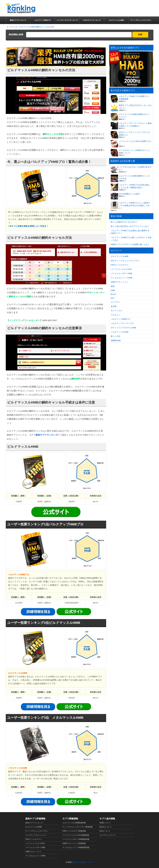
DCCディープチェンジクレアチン (125, 261)
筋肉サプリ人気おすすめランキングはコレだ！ (135, 107)
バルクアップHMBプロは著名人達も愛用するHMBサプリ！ (130, 232)
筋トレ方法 (116, 336)
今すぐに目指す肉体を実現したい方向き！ (29, 226)
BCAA (113, 294)
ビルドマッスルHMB (120, 256)
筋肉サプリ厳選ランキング (83, 862)
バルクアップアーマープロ (122, 323)
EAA (113, 298)
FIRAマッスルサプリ (120, 265)
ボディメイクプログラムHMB (123, 328)
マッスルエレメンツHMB (122, 278)
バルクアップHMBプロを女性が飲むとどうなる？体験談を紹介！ (134, 186)
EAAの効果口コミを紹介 (129, 194)
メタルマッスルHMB (120, 332)
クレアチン (116, 302)
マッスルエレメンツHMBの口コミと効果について (134, 152)
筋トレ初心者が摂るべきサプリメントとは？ (130, 226)
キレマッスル (116, 311)
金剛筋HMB (116, 340)
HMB (113, 290)
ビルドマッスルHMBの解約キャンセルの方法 (134, 177)
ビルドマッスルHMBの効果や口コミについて (134, 116)
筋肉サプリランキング (47, 435)
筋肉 (113, 286)
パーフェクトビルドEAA (121, 269)
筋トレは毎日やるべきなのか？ (124, 222)
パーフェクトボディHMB (122, 273)
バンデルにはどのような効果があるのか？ (135, 168)
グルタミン (116, 315)
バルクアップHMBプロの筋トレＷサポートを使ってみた (131, 239)
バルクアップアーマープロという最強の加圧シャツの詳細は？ (135, 125)
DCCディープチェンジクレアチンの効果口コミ (134, 134)
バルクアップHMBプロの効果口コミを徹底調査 (134, 98)
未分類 (114, 306)
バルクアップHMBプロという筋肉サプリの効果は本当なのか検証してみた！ (134, 206)
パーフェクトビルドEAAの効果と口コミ (135, 143)
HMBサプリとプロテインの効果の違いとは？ (130, 244)
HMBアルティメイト (120, 282)
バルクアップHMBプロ (121, 319)
